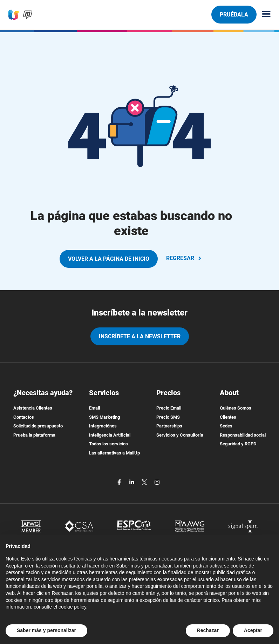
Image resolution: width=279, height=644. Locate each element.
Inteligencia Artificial (110, 435)
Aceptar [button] (253, 630)
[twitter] (145, 482)
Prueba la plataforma (34, 435)
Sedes (226, 426)
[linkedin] (132, 482)
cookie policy (72, 607)
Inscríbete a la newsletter (140, 336)
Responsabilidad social (243, 435)
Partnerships (169, 426)
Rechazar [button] (208, 630)
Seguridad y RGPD (238, 444)
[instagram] (157, 482)
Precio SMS (168, 417)
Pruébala (234, 14)
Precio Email (169, 408)
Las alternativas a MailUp (114, 453)
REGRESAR (184, 258)
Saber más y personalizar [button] (46, 630)
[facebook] (120, 482)
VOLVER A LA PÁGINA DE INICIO (109, 259)
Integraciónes (103, 426)
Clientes (228, 417)
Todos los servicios (108, 444)
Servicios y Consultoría (180, 435)
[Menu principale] (264, 15)
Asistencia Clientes (33, 408)
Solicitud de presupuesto (38, 426)
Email (94, 408)
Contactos (24, 417)
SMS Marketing (104, 417)
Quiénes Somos (236, 408)
